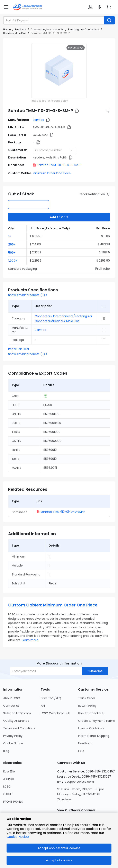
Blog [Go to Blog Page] (6, 751)
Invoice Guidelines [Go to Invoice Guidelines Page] (91, 728)
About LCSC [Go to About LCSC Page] (12, 698)
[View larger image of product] (59, 71)
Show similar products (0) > (28, 295)
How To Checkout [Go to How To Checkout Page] (91, 713)
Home (7, 29)
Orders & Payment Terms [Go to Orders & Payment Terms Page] (96, 721)
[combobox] (54, 150)
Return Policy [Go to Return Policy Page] (87, 706)
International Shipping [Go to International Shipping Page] (94, 736)
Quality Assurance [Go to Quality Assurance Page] (16, 721)
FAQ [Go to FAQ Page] (81, 751)
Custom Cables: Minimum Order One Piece (53, 605)
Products (21, 29)
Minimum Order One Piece (52, 173)
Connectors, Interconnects (47, 29)
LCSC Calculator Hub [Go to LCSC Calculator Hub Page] (55, 713)
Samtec (38, 120)
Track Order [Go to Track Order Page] (87, 698)
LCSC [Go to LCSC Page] (7, 787)
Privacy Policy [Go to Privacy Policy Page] (13, 736)
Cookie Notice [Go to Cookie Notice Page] (13, 743)
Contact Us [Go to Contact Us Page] (11, 706)
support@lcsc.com (80, 782)
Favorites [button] (76, 48)
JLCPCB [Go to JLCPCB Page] (8, 779)
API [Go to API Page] (43, 706)
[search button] (109, 20)
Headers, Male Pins (15, 33)
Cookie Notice (18, 837)
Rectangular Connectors (84, 29)
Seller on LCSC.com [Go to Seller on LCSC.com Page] (17, 713)
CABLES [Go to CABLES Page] (8, 794)
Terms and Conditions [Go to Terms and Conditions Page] (19, 728)
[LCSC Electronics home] (28, 7)
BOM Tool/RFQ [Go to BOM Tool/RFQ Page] (51, 698)
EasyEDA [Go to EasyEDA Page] (9, 771)
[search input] (54, 20)
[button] (90, 7)
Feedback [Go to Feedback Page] (85, 743)
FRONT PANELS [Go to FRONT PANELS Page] (13, 802)
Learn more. (30, 640)
